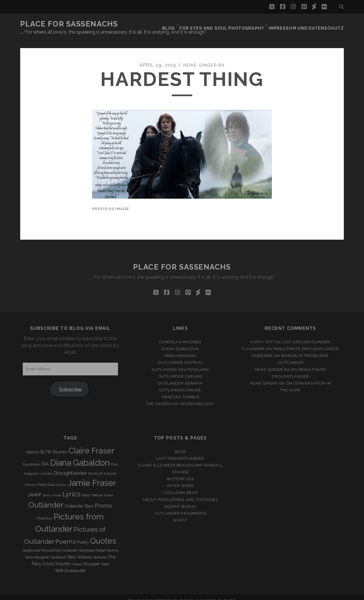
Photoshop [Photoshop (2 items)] (45, 511)
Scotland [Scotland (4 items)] (58, 550)
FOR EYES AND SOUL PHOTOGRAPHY (230, 24)
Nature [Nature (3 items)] (98, 488)
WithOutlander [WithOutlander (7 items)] (70, 564)
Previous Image (111, 202)
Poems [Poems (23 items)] (66, 534)
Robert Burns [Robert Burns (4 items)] (107, 544)
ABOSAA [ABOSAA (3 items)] (33, 445)
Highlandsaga (181, 349)
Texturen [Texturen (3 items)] (100, 550)
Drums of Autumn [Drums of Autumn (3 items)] (102, 467)
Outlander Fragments (180, 506)
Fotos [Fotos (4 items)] (42, 477)
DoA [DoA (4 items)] (115, 457)
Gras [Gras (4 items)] (51, 477)
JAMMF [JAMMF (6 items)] (35, 488)
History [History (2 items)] (61, 478)
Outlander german (180, 376)
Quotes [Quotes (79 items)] (103, 534)
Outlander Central (180, 356)
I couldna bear (180, 486)
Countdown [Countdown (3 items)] (31, 457)
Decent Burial (180, 499)
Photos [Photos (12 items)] (103, 499)
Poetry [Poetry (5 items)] (83, 535)
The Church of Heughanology (180, 397)
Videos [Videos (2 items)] (77, 557)
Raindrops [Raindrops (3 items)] (87, 544)
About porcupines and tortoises (180, 493)
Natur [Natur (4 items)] (86, 488)
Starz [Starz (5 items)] (72, 550)
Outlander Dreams (180, 369)
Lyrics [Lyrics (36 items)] (71, 487)
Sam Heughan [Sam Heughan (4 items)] (37, 550)
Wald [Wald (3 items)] (105, 557)
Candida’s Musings (180, 335)
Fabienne (262, 349)
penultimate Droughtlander (306, 342)
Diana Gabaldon (180, 342)
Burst (180, 513)
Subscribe (70, 383)
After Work (180, 479)
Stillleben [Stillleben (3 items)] (85, 550)
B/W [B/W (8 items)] (46, 445)
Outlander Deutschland (180, 362)
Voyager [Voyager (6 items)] (91, 557)
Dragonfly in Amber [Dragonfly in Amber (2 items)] (38, 467)
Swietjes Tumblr (180, 390)
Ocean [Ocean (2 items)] (109, 488)
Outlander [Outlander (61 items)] (46, 498)
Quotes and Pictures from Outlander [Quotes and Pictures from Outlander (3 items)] (50, 544)
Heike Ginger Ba (204, 58)
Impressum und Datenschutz (310, 24)
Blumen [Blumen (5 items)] (60, 445)
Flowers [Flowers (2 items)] (30, 478)
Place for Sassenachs (69, 24)
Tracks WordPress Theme (158, 594)
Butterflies (180, 472)
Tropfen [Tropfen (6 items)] (63, 557)
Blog (179, 24)
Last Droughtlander (306, 335)
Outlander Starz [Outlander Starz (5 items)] (79, 499)
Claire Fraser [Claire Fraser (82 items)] (92, 444)
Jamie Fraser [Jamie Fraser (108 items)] (92, 476)
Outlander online (180, 383)
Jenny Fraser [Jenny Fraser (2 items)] (52, 488)
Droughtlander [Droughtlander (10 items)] (70, 466)
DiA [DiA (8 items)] (45, 457)
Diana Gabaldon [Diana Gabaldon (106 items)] (80, 456)
